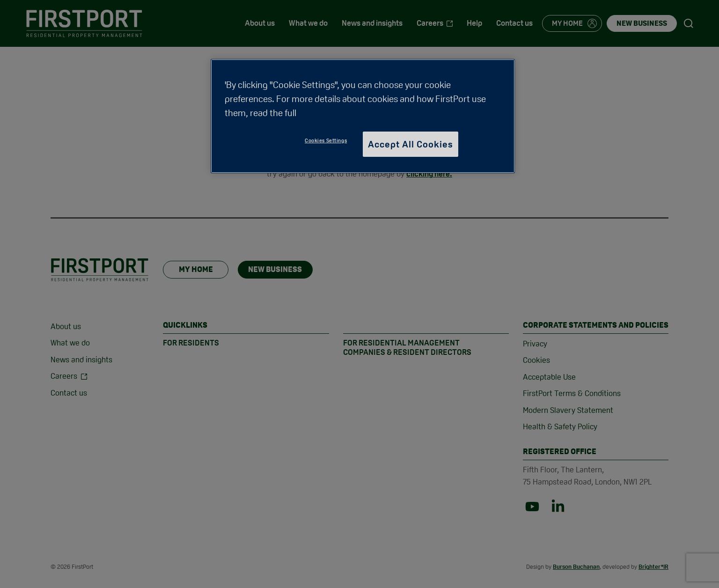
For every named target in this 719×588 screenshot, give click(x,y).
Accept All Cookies (411, 144)
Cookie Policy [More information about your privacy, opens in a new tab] (328, 113)
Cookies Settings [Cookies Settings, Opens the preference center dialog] (326, 140)
